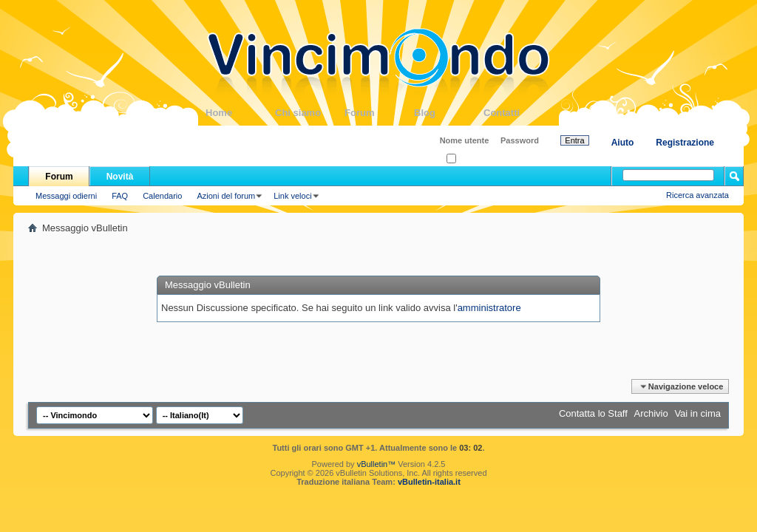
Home (240, 113)
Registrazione (685, 143)
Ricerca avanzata (697, 195)
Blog (449, 113)
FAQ (120, 196)
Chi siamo (310, 113)
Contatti (518, 113)
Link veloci (292, 196)
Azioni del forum (226, 196)
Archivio (651, 413)
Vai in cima (697, 413)
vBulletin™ (377, 464)
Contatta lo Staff (593, 413)
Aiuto (623, 143)
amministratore (489, 308)
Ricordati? (469, 159)
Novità (120, 177)
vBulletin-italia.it (429, 482)
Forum (379, 113)
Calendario (162, 196)
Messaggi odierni (66, 196)
